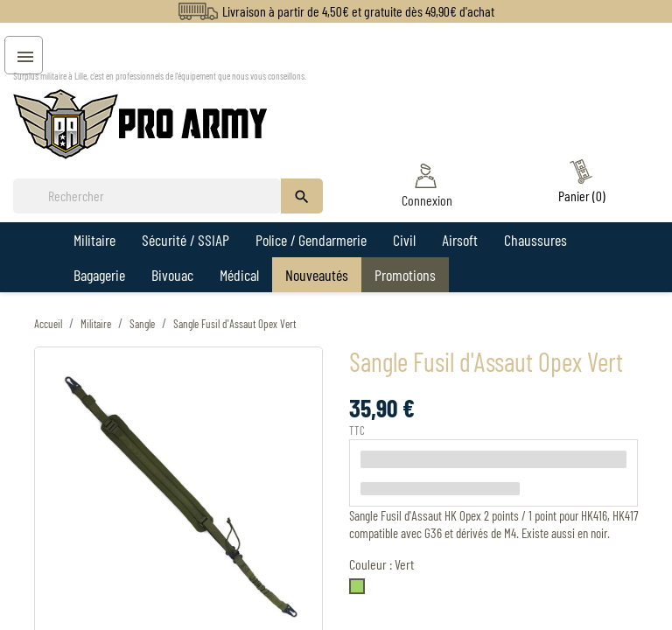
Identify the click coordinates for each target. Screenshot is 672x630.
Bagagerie (99, 275)
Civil (404, 240)
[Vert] (360, 590)
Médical (239, 275)
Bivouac (172, 275)
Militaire (94, 240)
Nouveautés (317, 275)
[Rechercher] (147, 196)
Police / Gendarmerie (311, 240)
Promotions (405, 275)
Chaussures (535, 240)
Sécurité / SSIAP (185, 240)
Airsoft (460, 240)
